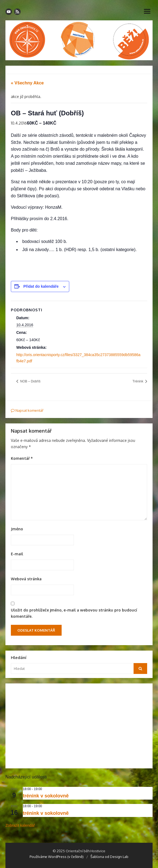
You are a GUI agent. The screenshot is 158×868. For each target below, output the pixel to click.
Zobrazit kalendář (20, 825)
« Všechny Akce (27, 83)
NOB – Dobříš (30, 381)
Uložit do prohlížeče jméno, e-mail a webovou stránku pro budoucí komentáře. (74, 613)
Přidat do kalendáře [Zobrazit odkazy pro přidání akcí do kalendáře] (41, 286)
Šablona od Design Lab (109, 857)
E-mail (17, 554)
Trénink (138, 381)
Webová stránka (26, 579)
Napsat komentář (27, 410)
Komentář (22, 458)
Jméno (17, 529)
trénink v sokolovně (46, 796)
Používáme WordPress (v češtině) (57, 857)
